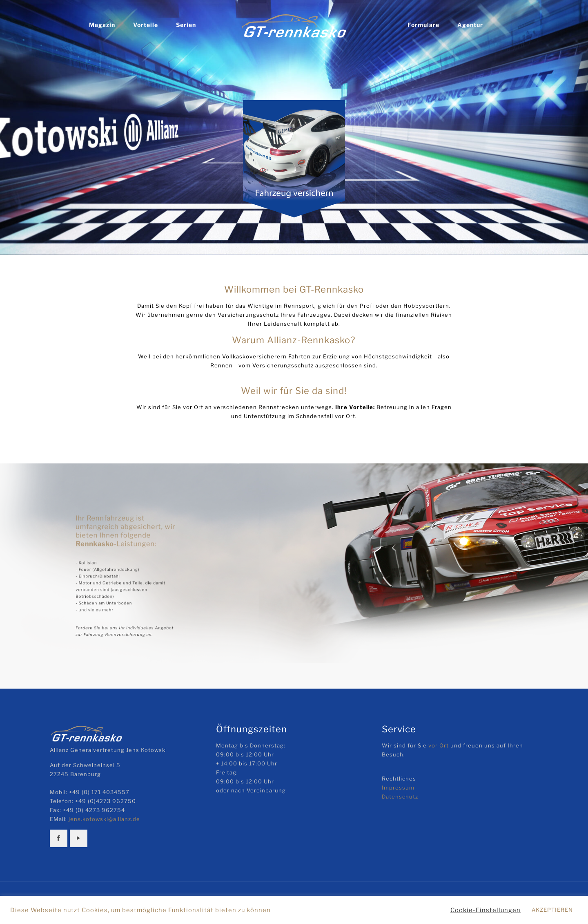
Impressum (398, 788)
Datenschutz (400, 796)
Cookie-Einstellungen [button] (486, 910)
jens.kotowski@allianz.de (104, 819)
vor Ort (439, 745)
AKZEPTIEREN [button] (552, 910)
